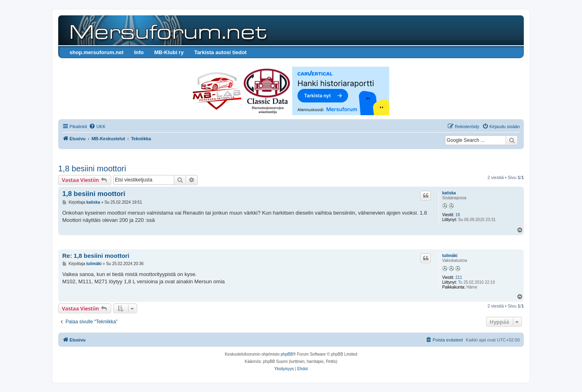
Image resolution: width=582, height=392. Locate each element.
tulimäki (450, 256)
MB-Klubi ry (169, 52)
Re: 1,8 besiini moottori (96, 256)
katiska (449, 193)
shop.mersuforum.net (97, 52)
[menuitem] (97, 126)
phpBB (287, 354)
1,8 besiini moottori (92, 169)
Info (139, 52)
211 (459, 277)
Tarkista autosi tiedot (220, 52)
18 (458, 215)
